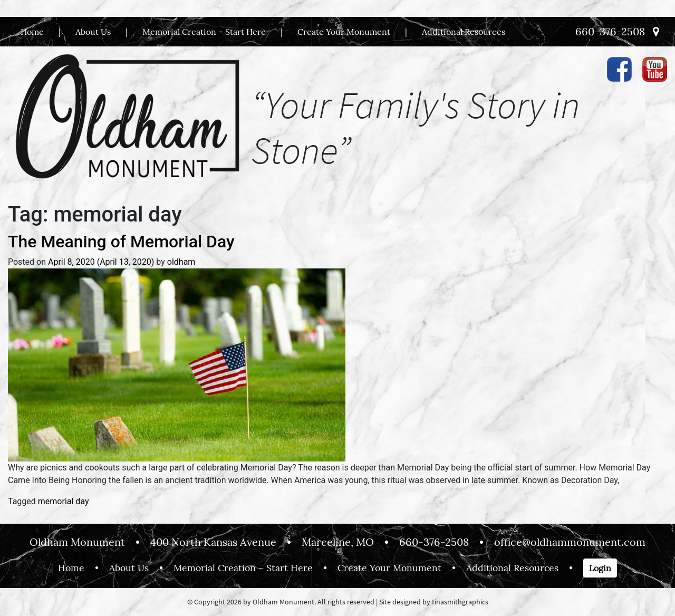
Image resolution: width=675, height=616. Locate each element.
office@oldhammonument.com (570, 542)
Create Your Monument (344, 32)
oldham (181, 262)
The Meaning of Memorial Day (121, 242)
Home (32, 32)
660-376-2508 (610, 31)
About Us (93, 32)
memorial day (64, 501)
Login (600, 568)
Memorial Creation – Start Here (204, 32)
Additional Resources (464, 32)
